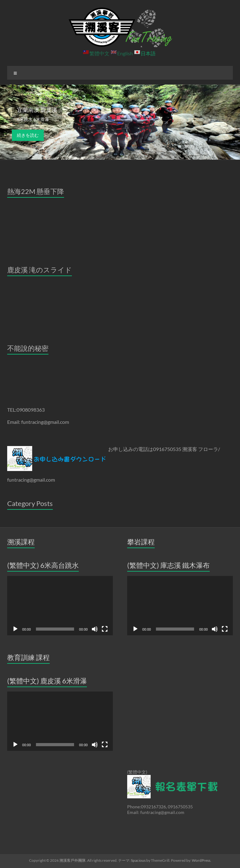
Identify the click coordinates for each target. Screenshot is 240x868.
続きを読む (28, 135)
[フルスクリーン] (105, 629)
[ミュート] (95, 629)
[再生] (15, 629)
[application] (60, 606)
